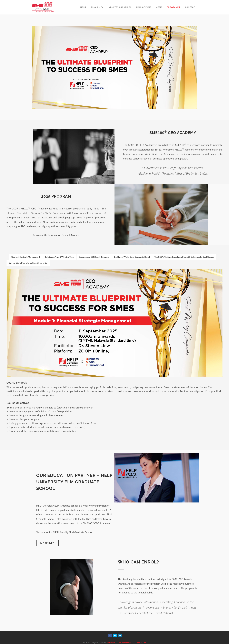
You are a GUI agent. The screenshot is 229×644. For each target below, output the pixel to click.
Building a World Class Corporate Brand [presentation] (132, 257)
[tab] (26, 257)
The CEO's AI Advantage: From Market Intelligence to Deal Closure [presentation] (184, 257)
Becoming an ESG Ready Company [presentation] (94, 257)
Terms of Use (140, 643)
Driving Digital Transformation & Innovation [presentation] (28, 263)
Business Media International (120, 643)
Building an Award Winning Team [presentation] (59, 257)
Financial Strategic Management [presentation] (25, 257)
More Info (47, 543)
